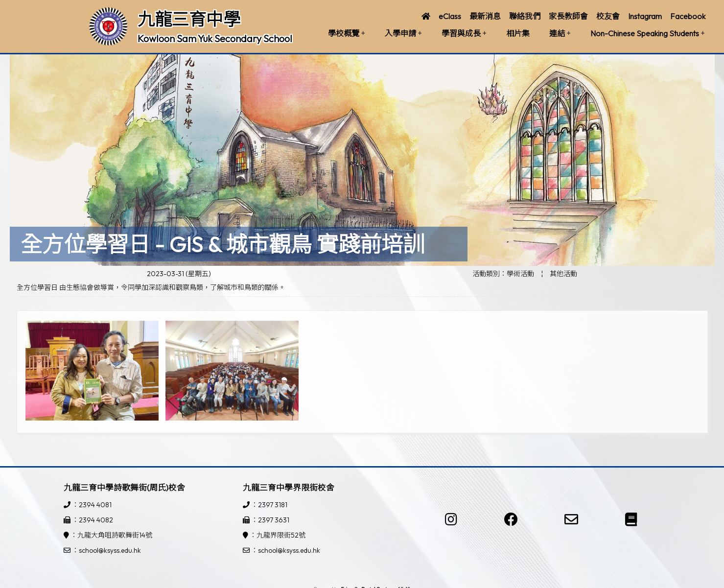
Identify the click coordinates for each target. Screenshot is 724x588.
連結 (560, 33)
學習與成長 (464, 33)
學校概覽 (347, 33)
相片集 (518, 33)
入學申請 (403, 33)
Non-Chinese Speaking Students (648, 33)
